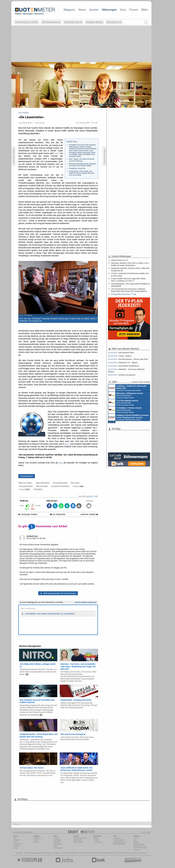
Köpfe (55, 846)
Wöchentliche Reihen (80, 838)
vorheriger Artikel (28, 514)
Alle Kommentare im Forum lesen (58, 593)
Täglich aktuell (78, 842)
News (82, 10)
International (58, 844)
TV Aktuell (27, 853)
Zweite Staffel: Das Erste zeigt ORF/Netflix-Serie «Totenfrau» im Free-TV (129, 280)
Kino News (20, 853)
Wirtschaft (57, 842)
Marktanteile (78, 840)
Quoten (94, 10)
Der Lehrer (75, 483)
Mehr (145, 10)
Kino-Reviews (98, 842)
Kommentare (27, 476)
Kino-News (117, 838)
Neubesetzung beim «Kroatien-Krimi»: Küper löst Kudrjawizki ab (130, 269)
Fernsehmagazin (37, 853)
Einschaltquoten (73, 853)
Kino (123, 10)
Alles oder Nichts (43, 483)
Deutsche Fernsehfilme (132, 853)
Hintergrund (37, 838)
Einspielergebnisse (120, 842)
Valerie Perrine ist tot (119, 260)
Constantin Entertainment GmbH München (127, 388)
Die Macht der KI (73, 22)
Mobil (15, 842)
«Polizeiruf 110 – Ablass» (123, 363)
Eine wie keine (42, 486)
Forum (134, 10)
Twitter (16, 848)
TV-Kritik (96, 840)
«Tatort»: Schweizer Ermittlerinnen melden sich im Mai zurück (130, 274)
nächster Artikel (89, 514)
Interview (36, 842)
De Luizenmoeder (60, 483)
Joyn (61, 463)
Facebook (17, 846)
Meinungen (109, 10)
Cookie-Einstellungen (140, 848)
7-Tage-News (18, 844)
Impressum (137, 850)
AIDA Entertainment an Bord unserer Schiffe (126, 395)
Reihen (36, 840)
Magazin (69, 10)
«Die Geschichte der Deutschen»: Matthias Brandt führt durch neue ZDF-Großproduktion (129, 290)
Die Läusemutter (26, 486)
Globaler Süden (94, 22)
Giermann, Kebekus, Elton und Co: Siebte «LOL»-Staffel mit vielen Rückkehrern (130, 264)
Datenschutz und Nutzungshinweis (139, 845)
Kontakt (136, 842)
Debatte (96, 838)
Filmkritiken (47, 853)
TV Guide (82, 853)
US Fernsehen (56, 853)
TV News (64, 853)
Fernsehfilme (98, 853)
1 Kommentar (39, 123)
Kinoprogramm (119, 853)
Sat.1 (57, 153)
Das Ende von (114, 22)
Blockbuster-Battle (119, 844)
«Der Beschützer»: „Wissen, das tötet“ (128, 359)
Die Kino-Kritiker (119, 840)
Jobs (135, 840)
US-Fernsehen (58, 848)
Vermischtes (57, 840)
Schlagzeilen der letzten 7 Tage (124, 294)
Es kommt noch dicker (60, 486)
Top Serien (143, 853)
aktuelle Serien (108, 853)
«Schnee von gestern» (122, 375)
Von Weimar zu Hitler (27, 22)
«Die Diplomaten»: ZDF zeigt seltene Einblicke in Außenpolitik (130, 285)
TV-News (56, 838)
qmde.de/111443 (92, 496)
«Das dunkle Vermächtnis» (124, 366)
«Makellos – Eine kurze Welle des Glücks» (126, 370)
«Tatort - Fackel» (120, 356)
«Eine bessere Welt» (121, 353)
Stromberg (38, 489)
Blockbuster (90, 853)
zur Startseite (58, 514)
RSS (15, 838)
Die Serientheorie (51, 22)
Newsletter (17, 840)
